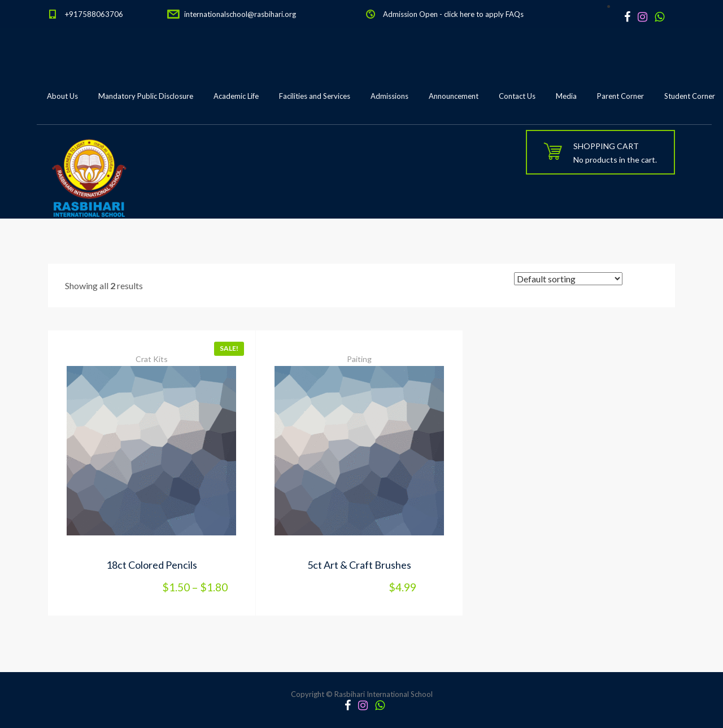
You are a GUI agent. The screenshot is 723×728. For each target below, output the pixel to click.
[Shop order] (568, 279)
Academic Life (236, 96)
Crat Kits (152, 359)
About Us (62, 96)
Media (566, 96)
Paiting (359, 359)
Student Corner (690, 96)
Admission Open (410, 14)
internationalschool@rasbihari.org (240, 14)
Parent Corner (620, 96)
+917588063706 (94, 14)
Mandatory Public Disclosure (146, 96)
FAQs (515, 14)
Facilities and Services (315, 96)
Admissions (389, 96)
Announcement (454, 96)
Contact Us (517, 96)
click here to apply (474, 14)
